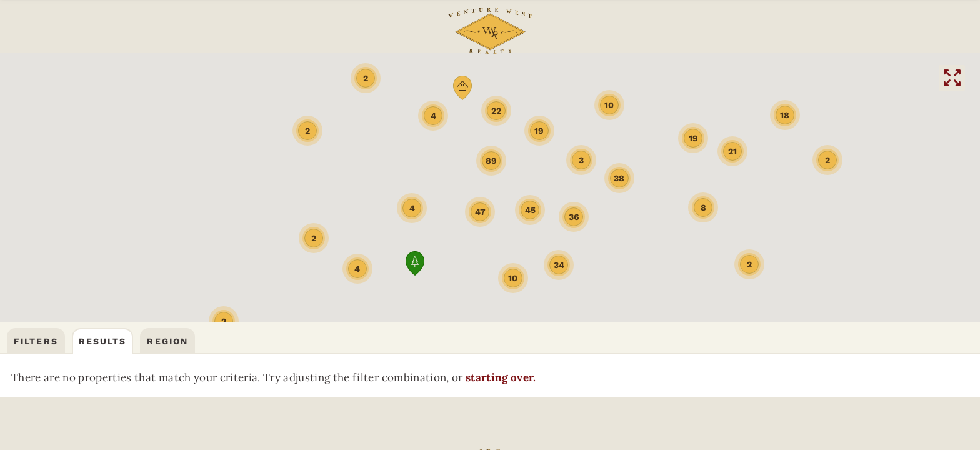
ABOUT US (302, 29)
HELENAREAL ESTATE (800, 78)
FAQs (242, 29)
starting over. (130, 189)
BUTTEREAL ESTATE (492, 78)
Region (167, 120)
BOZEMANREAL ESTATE (180, 78)
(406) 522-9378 (730, 29)
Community (145, 29)
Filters (36, 120)
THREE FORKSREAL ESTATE (336, 78)
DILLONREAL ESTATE (646, 78)
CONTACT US (842, 29)
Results (103, 120)
